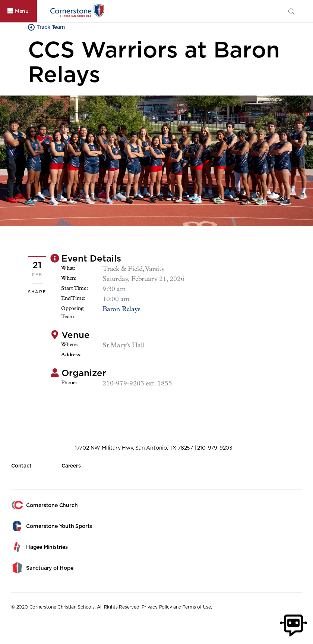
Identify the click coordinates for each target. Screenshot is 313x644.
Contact (21, 466)
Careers (71, 466)
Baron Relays (121, 310)
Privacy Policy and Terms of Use (176, 607)
